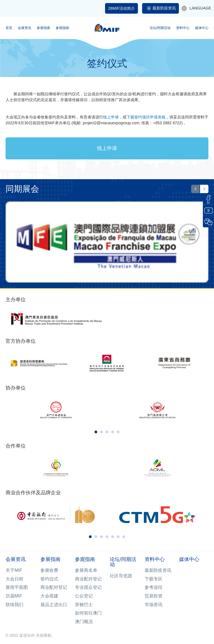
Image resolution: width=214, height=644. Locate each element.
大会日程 (14, 579)
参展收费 (49, 570)
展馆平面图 (17, 587)
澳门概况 (84, 622)
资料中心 (183, 28)
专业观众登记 (88, 587)
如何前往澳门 (88, 613)
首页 (9, 28)
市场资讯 (154, 605)
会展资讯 (25, 28)
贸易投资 (154, 596)
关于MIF (14, 570)
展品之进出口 (54, 605)
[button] (195, 189)
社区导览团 (121, 576)
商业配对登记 (54, 587)
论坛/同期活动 (160, 28)
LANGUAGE (196, 8)
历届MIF (14, 596)
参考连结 (154, 587)
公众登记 (84, 596)
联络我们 (14, 605)
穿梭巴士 (84, 605)
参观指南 (62, 28)
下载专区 (154, 579)
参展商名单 (86, 570)
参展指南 (43, 28)
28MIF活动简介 (121, 8)
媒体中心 (202, 28)
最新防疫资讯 (164, 8)
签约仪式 (49, 579)
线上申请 (107, 148)
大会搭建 (49, 596)
